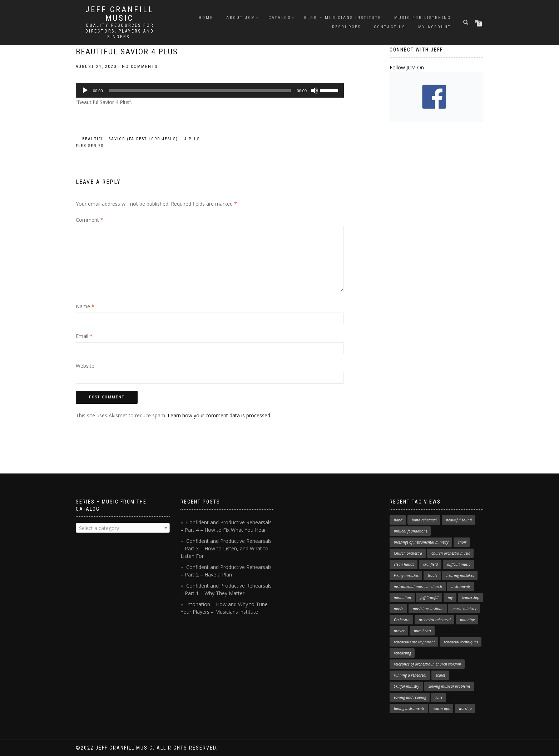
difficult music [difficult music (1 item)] (459, 564)
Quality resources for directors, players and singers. (120, 31)
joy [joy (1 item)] (450, 598)
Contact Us (390, 27)
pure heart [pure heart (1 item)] (422, 631)
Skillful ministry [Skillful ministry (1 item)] (407, 686)
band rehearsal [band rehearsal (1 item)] (424, 520)
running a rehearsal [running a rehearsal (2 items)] (410, 675)
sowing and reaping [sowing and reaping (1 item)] (410, 697)
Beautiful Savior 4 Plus (127, 52)
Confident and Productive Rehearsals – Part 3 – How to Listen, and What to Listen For (226, 548)
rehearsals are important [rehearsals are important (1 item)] (414, 642)
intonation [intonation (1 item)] (402, 598)
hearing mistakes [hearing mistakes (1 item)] (460, 575)
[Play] (85, 90)
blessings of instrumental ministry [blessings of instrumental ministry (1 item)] (421, 542)
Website (85, 366)
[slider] (200, 90)
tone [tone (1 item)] (439, 697)
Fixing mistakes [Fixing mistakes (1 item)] (406, 575)
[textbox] (123, 528)
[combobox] (123, 528)
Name (85, 306)
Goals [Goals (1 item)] (432, 575)
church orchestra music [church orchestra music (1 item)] (451, 553)
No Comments (140, 67)
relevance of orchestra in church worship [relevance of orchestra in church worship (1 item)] (427, 664)
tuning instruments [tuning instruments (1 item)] (409, 708)
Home (206, 18)
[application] (210, 90)
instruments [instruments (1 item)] (461, 586)
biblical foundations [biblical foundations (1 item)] (410, 531)
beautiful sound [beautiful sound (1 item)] (459, 520)
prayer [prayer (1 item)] (399, 631)
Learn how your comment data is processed (219, 415)
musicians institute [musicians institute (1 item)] (428, 609)
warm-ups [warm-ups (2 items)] (442, 708)
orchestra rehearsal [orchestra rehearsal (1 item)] (435, 620)
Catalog (280, 18)
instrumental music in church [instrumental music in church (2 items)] (418, 586)
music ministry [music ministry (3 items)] (464, 609)
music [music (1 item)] (399, 609)
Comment (90, 220)
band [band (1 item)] (398, 520)
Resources (347, 27)
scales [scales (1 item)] (441, 675)
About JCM (241, 18)
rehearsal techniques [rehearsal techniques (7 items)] (461, 642)
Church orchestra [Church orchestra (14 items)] (408, 553)
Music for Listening (423, 18)
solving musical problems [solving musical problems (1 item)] (449, 686)
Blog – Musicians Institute (343, 18)
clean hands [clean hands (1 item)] (404, 564)
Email (84, 336)
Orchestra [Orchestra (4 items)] (402, 620)
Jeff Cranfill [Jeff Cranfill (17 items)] (429, 598)
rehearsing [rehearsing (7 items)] (402, 653)
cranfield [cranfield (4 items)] (431, 564)
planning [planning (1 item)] (467, 620)
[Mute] (315, 90)
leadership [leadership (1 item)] (471, 598)
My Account (435, 27)
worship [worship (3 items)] (465, 708)
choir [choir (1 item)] (462, 542)
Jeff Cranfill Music (120, 14)
